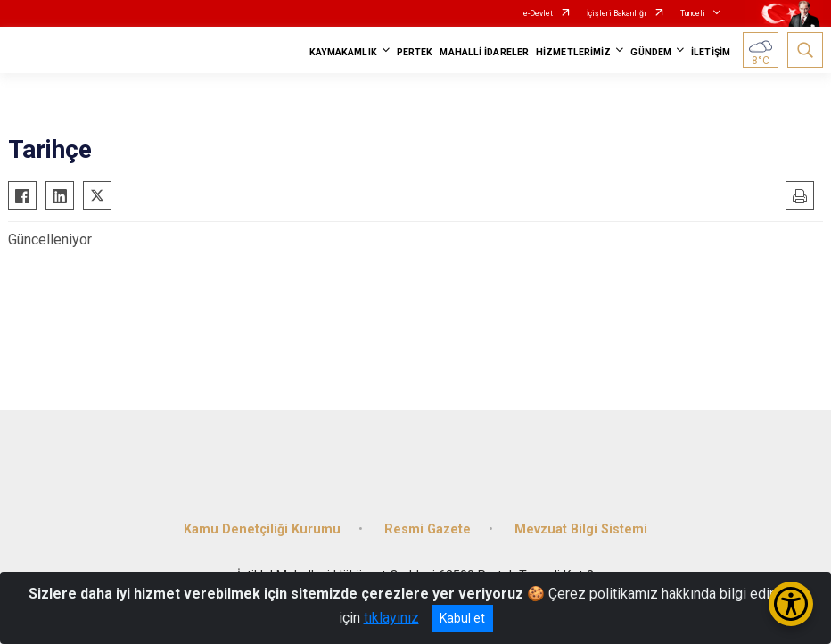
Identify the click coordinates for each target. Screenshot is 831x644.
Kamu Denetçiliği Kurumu (262, 529)
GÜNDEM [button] (651, 52)
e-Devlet (538, 13)
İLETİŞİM (711, 52)
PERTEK (415, 52)
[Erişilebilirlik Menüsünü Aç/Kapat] (791, 604)
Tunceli (693, 13)
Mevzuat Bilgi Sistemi (581, 529)
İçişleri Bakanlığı (617, 13)
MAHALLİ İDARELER (484, 52)
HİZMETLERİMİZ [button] (573, 52)
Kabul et (462, 618)
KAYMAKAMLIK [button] (343, 52)
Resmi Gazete (428, 529)
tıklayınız (391, 618)
